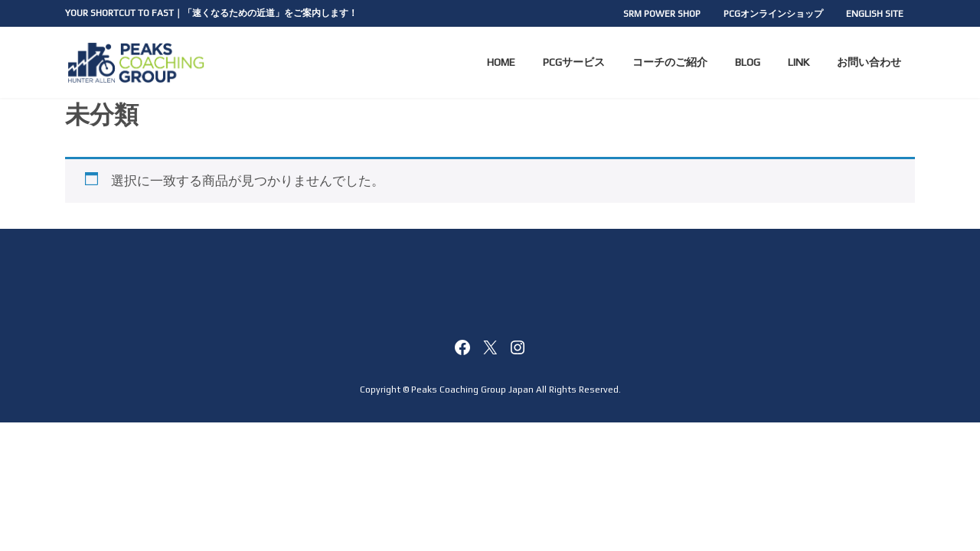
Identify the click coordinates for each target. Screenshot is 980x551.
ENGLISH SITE (875, 14)
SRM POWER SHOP (662, 14)
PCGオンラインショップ (773, 14)
